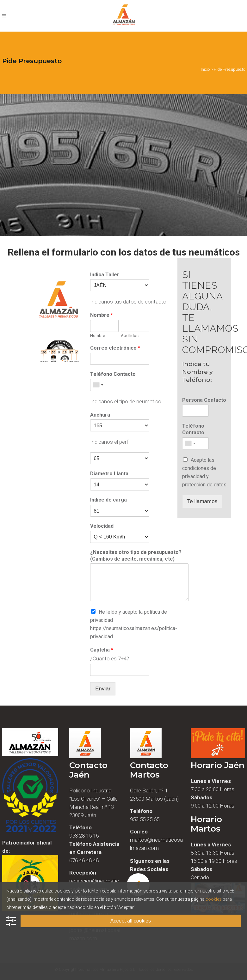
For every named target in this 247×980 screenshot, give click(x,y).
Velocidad (102, 526)
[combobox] (98, 385)
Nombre (102, 315)
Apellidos (130, 336)
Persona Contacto (204, 400)
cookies (214, 899)
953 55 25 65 (145, 819)
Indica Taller (105, 275)
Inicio (205, 69)
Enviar (103, 689)
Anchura (100, 415)
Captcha (102, 650)
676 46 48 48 (84, 860)
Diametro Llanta (109, 474)
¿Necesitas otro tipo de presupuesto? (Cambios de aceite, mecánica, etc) (136, 556)
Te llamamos (202, 501)
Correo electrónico (115, 348)
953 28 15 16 (84, 836)
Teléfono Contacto (113, 374)
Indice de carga (108, 500)
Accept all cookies (131, 921)
